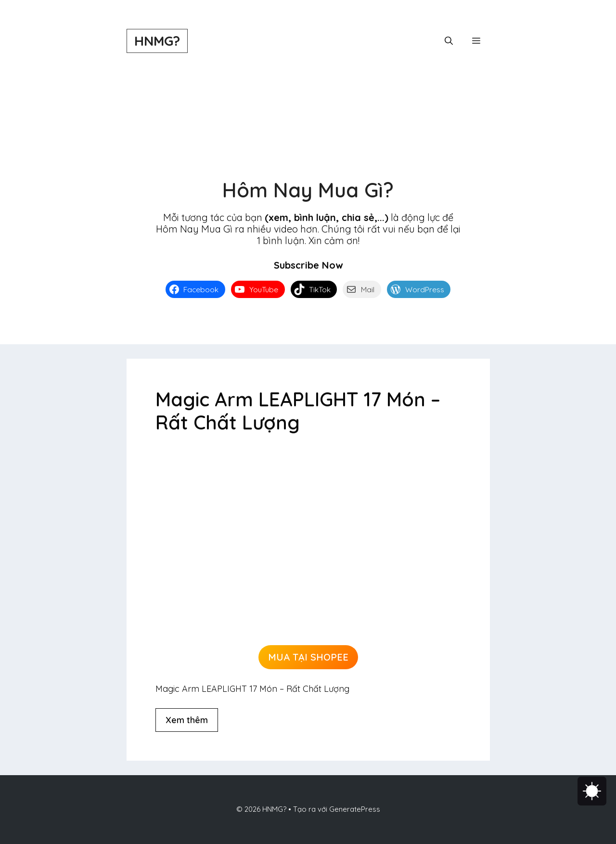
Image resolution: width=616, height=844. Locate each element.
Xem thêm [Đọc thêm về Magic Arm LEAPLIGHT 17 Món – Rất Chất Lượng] (187, 720)
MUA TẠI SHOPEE (308, 657)
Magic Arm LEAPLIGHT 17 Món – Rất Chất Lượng (298, 411)
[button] (449, 41)
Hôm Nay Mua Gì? (308, 190)
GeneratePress (355, 809)
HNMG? (157, 41)
